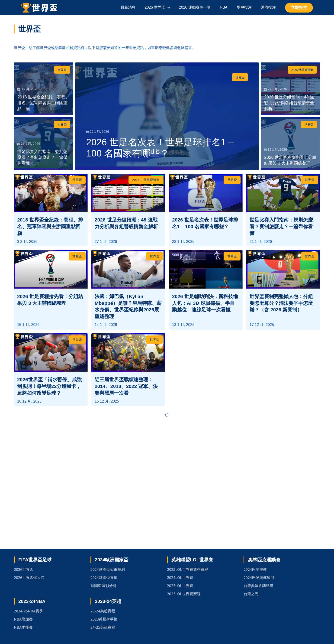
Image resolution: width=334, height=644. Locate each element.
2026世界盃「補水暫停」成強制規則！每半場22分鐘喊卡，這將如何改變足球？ (49, 503)
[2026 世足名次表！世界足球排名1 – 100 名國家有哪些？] (167, 116)
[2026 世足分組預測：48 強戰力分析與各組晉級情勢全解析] (290, 89)
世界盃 (62, 70)
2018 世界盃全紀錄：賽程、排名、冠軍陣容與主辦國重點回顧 (50, 265)
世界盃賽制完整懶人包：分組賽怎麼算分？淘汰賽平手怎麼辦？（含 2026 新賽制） (281, 381)
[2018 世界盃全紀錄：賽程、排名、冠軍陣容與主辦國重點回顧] (44, 89)
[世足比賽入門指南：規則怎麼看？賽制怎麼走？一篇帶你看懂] (44, 143)
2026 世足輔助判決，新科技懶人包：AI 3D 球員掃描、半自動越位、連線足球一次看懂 (205, 381)
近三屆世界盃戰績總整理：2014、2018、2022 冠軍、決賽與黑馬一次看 (126, 503)
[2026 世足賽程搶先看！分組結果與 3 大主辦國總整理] (290, 143)
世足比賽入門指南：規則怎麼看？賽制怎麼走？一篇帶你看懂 (281, 265)
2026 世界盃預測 (302, 70)
